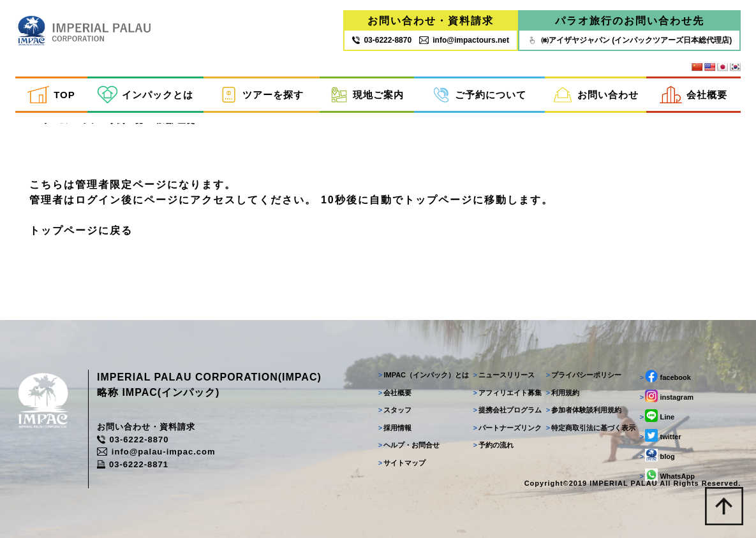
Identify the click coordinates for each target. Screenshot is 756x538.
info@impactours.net (464, 40)
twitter (661, 435)
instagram (667, 396)
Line (657, 416)
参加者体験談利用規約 (584, 410)
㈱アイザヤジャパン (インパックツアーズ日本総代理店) (629, 40)
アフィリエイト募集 (508, 393)
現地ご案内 (367, 95)
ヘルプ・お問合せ (409, 445)
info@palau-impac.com (156, 452)
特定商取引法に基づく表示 (591, 428)
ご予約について (479, 95)
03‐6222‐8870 (382, 40)
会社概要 (693, 95)
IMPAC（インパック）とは (424, 375)
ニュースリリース (504, 375)
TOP (51, 95)
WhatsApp (667, 475)
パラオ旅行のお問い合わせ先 (630, 21)
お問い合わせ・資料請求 (431, 21)
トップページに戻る (81, 230)
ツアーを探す (262, 95)
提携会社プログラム (508, 410)
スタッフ (395, 410)
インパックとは (145, 95)
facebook (665, 376)
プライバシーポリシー (584, 375)
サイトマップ (402, 463)
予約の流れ (494, 445)
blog (657, 455)
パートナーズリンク (508, 428)
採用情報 (395, 428)
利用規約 (563, 393)
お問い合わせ (596, 95)
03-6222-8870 (133, 440)
